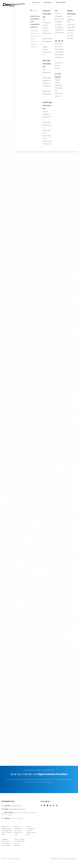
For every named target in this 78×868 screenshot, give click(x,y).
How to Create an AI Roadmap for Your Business (19, 842)
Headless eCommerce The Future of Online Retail (6, 842)
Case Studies (61, 2)
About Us (37, 7)
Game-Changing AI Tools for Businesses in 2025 (31, 830)
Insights (48, 7)
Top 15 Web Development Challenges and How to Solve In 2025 (7, 830)
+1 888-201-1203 (16, 806)
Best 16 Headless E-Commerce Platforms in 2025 (18, 830)
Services (36, 3)
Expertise (48, 3)
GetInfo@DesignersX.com (17, 809)
